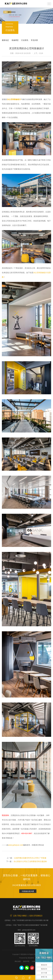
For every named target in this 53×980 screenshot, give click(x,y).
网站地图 (18, 961)
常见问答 (34, 40)
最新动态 (5, 40)
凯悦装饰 (16, 4)
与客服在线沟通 (28, 891)
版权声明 (26, 961)
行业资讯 (25, 40)
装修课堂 (15, 40)
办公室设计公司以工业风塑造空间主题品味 (30, 861)
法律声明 (35, 961)
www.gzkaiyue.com (16, 845)
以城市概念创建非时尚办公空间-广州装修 (30, 858)
